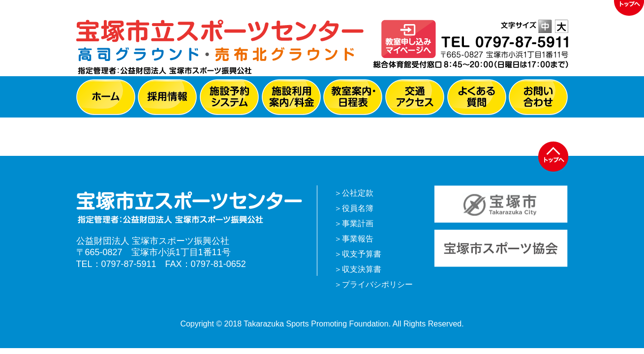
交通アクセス (415, 97)
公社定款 (358, 193)
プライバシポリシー (377, 284)
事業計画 (358, 223)
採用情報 (167, 97)
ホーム (106, 97)
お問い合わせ (538, 97)
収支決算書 (362, 269)
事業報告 (358, 239)
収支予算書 (362, 254)
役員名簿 (358, 208)
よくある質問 (477, 97)
